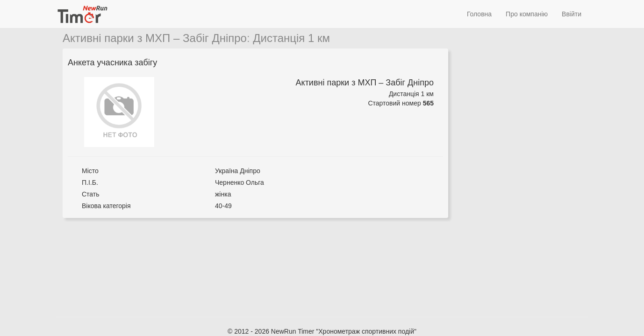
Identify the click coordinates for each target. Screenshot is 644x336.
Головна (479, 14)
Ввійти (572, 14)
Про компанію (527, 14)
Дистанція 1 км (291, 38)
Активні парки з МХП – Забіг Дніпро (155, 38)
